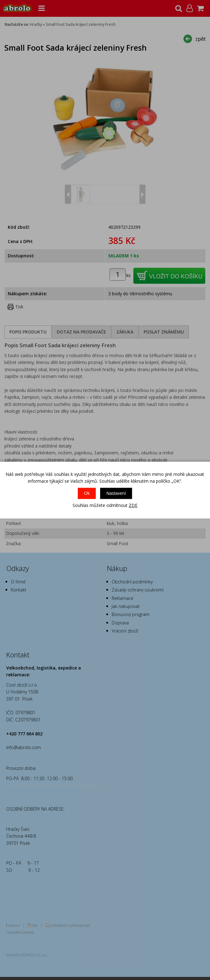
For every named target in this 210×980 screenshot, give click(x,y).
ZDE (133, 506)
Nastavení (116, 494)
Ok (87, 494)
